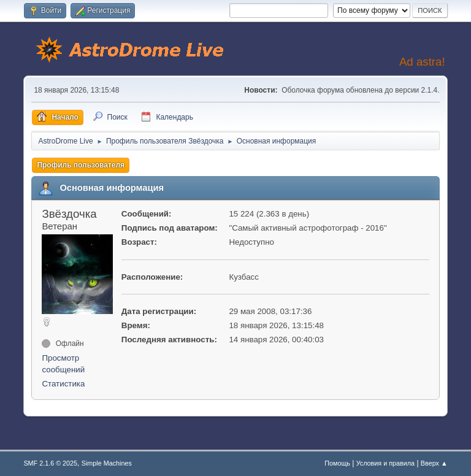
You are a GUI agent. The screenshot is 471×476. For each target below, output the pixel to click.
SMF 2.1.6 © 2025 (50, 463)
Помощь (337, 463)
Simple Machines (107, 463)
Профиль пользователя (81, 165)
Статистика (63, 384)
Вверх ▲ (434, 463)
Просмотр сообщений (63, 364)
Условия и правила (385, 463)
